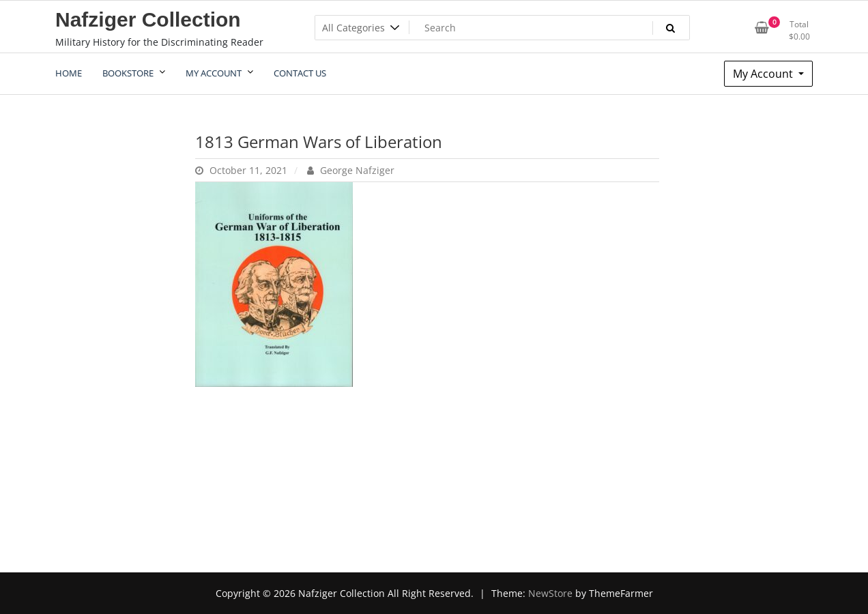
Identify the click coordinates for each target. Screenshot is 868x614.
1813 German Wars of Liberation (319, 142)
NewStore (550, 593)
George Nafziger (351, 170)
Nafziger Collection (148, 19)
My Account (764, 74)
